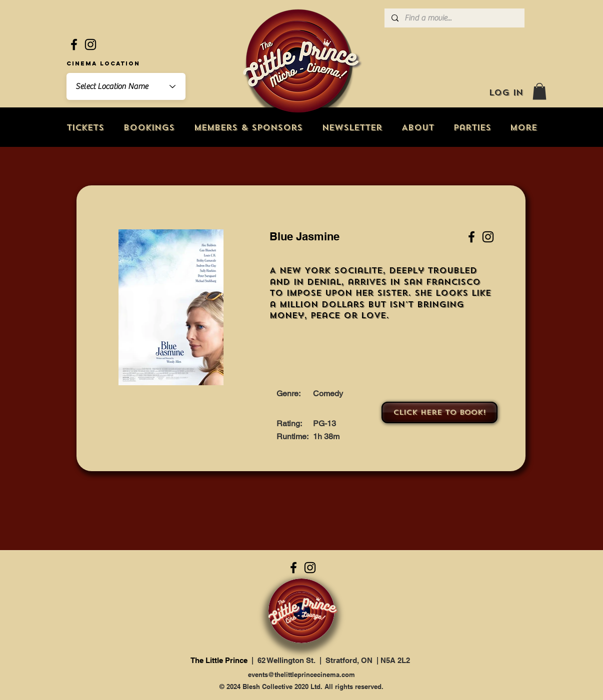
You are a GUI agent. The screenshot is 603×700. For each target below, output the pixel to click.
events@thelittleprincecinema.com (301, 675)
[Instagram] (90, 44)
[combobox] (126, 86)
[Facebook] (74, 44)
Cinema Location (103, 63)
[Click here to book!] (439, 412)
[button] (539, 91)
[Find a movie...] (454, 18)
